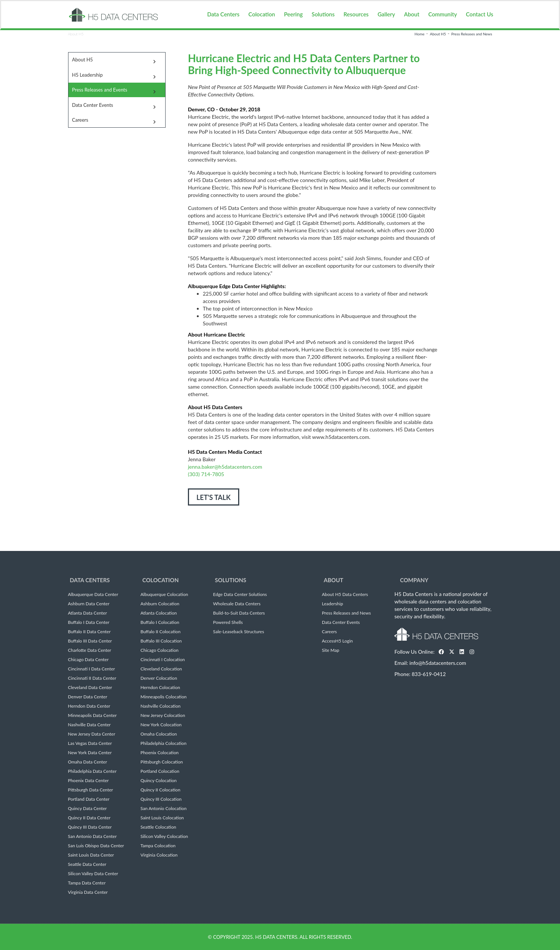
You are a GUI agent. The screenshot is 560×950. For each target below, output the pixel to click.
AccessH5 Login (337, 641)
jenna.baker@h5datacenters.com (225, 467)
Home (420, 34)
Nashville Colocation (161, 706)
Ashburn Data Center (89, 604)
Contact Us (479, 14)
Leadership (332, 604)
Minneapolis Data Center (92, 715)
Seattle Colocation (159, 827)
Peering (293, 14)
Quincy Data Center (88, 809)
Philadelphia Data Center (92, 771)
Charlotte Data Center (90, 650)
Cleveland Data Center (90, 688)
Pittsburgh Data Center (91, 790)
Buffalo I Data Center (89, 622)
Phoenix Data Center (89, 781)
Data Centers (223, 14)
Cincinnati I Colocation (163, 660)
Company (414, 580)
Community (443, 14)
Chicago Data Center (88, 660)
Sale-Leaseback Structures (239, 632)
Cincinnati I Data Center (92, 669)
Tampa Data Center (87, 883)
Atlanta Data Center (88, 613)
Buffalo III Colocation (161, 641)
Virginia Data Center (88, 892)
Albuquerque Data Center (93, 594)
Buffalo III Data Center (90, 641)
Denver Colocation (159, 678)
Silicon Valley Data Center (93, 874)
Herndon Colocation (161, 688)
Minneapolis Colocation (164, 697)
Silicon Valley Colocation (164, 836)
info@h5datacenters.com (438, 663)
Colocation (262, 14)
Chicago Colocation (160, 650)
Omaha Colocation (159, 734)
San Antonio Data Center (92, 836)
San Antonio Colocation (164, 809)
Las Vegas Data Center (90, 743)
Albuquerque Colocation (164, 594)
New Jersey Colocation (163, 715)
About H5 (438, 34)
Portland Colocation (160, 771)
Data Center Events (93, 105)
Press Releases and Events (100, 90)
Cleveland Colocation (161, 669)
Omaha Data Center (88, 762)
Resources (356, 14)
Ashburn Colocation (160, 604)
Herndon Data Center (89, 706)
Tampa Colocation (158, 846)
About (412, 14)
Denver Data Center (88, 697)
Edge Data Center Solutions (240, 594)
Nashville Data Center (89, 725)
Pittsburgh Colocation (162, 762)
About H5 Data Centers (345, 594)
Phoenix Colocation (160, 753)
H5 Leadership (87, 75)
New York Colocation (161, 725)
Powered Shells (228, 622)
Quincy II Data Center (89, 818)
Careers (80, 120)
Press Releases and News (472, 34)
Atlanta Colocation (159, 613)
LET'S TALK (214, 497)
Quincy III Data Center (90, 827)
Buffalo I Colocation (160, 622)
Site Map (331, 650)
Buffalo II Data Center (89, 632)
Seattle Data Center (87, 864)
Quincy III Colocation (161, 799)
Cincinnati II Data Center (92, 678)
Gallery (386, 14)
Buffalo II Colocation (161, 632)
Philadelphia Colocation (164, 743)
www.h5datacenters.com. (341, 437)
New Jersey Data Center (92, 734)
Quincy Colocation (159, 781)
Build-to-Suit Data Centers (239, 613)
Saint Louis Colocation (162, 818)
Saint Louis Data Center (91, 855)
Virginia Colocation (159, 855)
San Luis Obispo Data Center (96, 846)
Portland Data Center (89, 799)
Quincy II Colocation (161, 790)
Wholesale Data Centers (237, 604)
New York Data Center (90, 753)
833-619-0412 (429, 674)
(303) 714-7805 (206, 474)
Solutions (323, 14)
